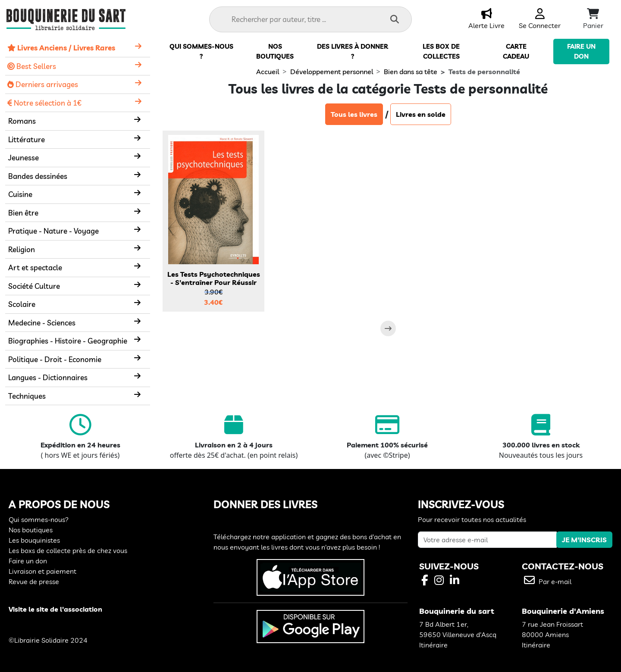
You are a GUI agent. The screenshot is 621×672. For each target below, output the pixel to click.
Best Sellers (32, 66)
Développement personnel (332, 72)
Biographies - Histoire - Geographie (68, 341)
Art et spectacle (35, 267)
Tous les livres (354, 114)
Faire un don (28, 561)
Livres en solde (421, 114)
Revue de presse (34, 581)
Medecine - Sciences (42, 323)
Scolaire (22, 304)
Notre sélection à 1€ (44, 103)
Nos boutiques (31, 530)
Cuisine (20, 194)
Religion (22, 249)
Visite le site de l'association (55, 609)
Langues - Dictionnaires (48, 377)
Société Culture (34, 286)
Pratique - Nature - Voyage (53, 231)
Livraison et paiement (42, 571)
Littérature (27, 139)
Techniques (27, 396)
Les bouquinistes (34, 540)
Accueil (268, 72)
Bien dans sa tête (411, 72)
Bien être (23, 213)
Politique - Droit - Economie (55, 359)
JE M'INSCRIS (584, 540)
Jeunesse (24, 158)
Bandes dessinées (38, 176)
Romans (22, 121)
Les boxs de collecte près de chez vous (68, 550)
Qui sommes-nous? (39, 519)
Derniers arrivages (43, 84)
